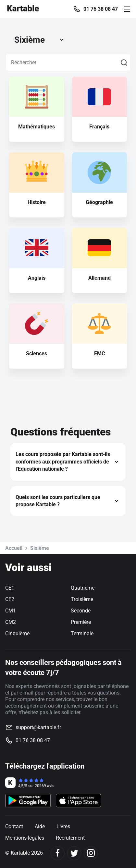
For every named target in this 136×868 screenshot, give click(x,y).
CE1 (10, 588)
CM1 (11, 611)
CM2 (11, 622)
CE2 (10, 599)
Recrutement (70, 838)
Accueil (14, 548)
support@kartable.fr (38, 727)
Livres (63, 826)
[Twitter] (74, 853)
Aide (40, 826)
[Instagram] (91, 853)
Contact (14, 826)
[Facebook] (58, 853)
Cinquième (17, 633)
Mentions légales (25, 838)
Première (81, 622)
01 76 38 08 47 (101, 9)
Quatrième (83, 588)
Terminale (82, 633)
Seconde (81, 611)
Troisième (82, 599)
